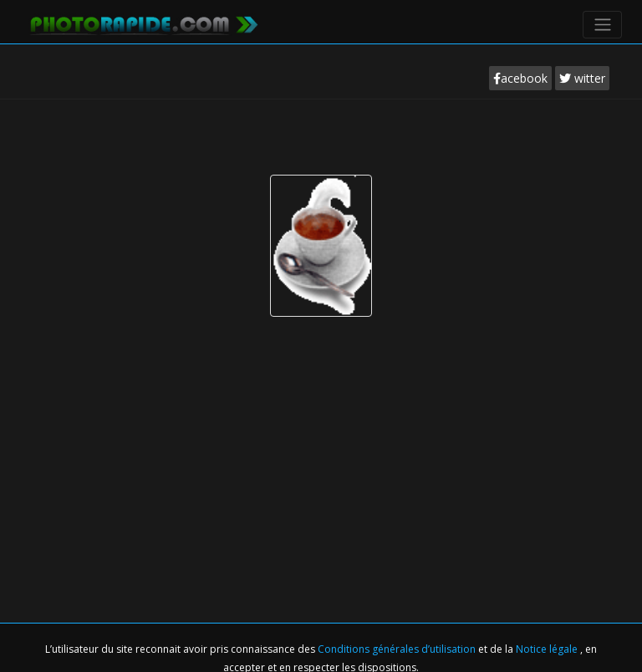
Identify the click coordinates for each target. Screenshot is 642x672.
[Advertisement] (321, 150)
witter (582, 78)
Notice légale (548, 649)
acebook (520, 78)
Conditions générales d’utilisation (398, 649)
